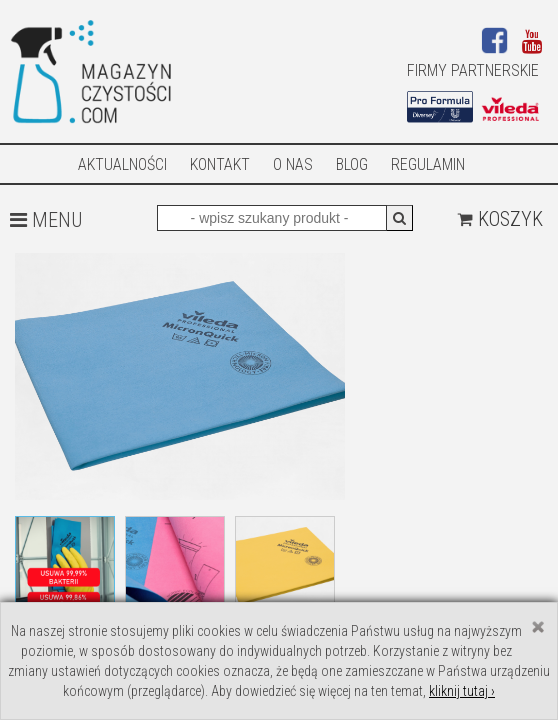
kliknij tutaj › (462, 691)
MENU (46, 220)
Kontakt (220, 164)
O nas (293, 164)
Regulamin (428, 164)
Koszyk (500, 219)
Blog (352, 164)
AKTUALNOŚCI (122, 164)
